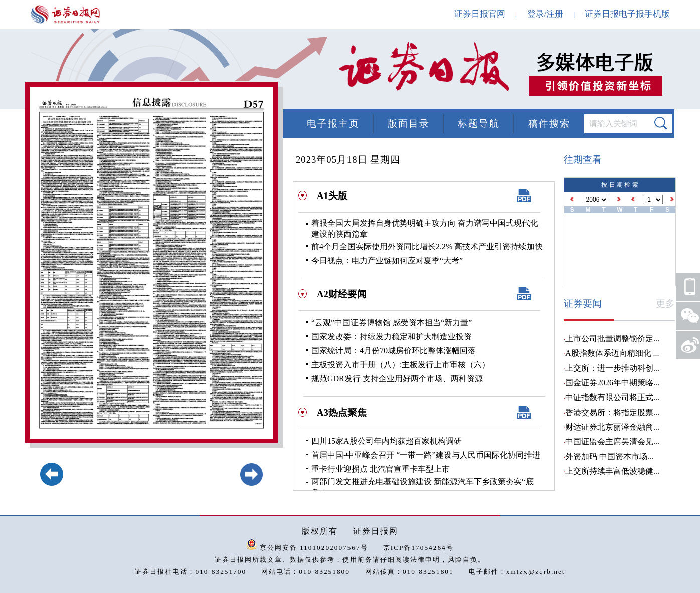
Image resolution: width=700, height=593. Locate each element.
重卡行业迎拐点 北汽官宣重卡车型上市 (381, 469)
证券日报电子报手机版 (627, 14)
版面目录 (409, 124)
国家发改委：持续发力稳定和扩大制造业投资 (392, 337)
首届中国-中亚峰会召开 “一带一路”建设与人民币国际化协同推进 (426, 455)
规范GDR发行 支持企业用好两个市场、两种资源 (397, 379)
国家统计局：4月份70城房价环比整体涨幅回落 (394, 351)
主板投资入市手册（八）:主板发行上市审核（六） (401, 365)
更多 (665, 304)
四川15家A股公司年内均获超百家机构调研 (387, 441)
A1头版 (332, 196)
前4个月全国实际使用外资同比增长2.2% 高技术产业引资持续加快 (427, 246)
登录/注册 (545, 14)
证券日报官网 (480, 14)
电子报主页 (333, 124)
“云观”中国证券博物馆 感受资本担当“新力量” (392, 323)
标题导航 (479, 124)
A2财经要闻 (342, 294)
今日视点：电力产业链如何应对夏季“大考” (387, 260)
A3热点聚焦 (342, 412)
